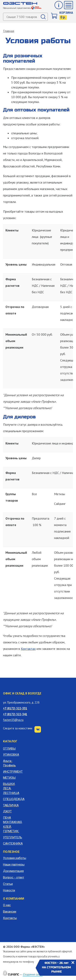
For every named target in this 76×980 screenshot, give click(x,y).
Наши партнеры (14, 864)
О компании (14, 899)
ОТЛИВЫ (9, 749)
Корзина (66, 13)
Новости (9, 890)
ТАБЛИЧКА (11, 805)
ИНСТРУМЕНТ (13, 772)
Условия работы (15, 858)
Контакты (10, 918)
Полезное (11, 852)
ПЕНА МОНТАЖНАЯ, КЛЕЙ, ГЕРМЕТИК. (13, 825)
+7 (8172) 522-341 (15, 714)
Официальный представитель (22, 8)
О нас (7, 905)
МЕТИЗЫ (9, 778)
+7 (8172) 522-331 (15, 708)
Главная (9, 31)
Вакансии (10, 912)
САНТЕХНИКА (13, 843)
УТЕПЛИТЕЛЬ (13, 837)
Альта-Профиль (9, 763)
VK (38, 729)
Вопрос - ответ (14, 877)
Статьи (8, 884)
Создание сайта (33, 974)
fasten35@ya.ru (13, 720)
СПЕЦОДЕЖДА (13, 799)
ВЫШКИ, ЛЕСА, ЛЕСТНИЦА (11, 788)
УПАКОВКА (11, 755)
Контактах (28, 649)
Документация (13, 871)
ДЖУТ (7, 811)
